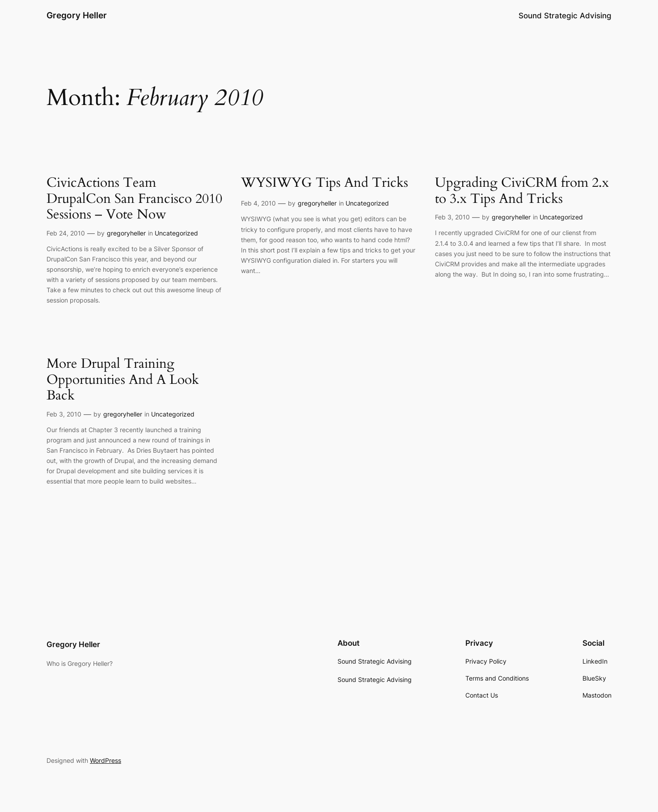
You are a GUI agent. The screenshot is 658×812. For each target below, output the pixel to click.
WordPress (105, 760)
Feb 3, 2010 (452, 217)
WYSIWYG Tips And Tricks (325, 183)
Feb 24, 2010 (66, 233)
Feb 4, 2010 (258, 203)
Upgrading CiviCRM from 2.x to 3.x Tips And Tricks (522, 191)
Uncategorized (176, 233)
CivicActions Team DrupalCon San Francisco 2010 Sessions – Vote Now (134, 199)
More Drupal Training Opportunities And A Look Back (123, 380)
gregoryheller (126, 233)
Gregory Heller (77, 15)
